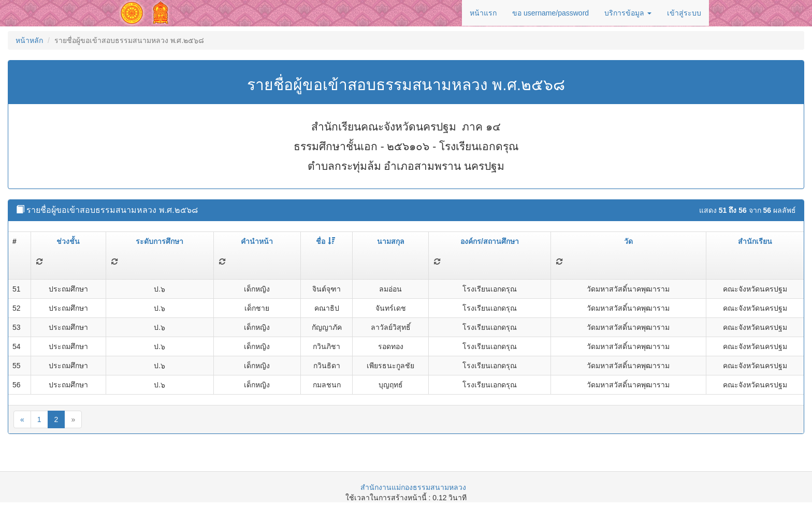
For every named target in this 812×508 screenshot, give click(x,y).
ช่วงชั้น (68, 241)
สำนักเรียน (755, 241)
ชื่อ (325, 241)
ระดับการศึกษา (160, 241)
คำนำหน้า (257, 241)
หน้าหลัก (29, 40)
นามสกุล (391, 241)
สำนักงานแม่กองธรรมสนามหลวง (413, 487)
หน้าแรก (483, 13)
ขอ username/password (550, 13)
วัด (628, 241)
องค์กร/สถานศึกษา (490, 241)
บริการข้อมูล (628, 13)
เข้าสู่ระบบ (684, 13)
